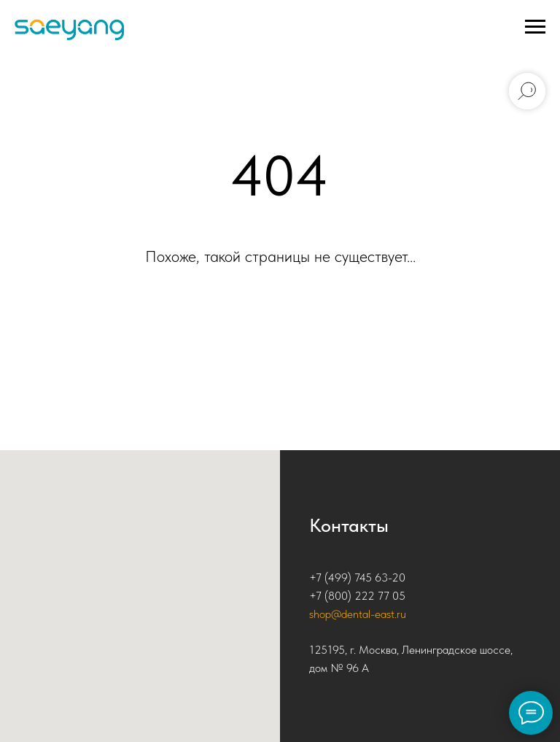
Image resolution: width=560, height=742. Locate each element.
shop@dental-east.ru (358, 614)
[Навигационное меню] (535, 27)
